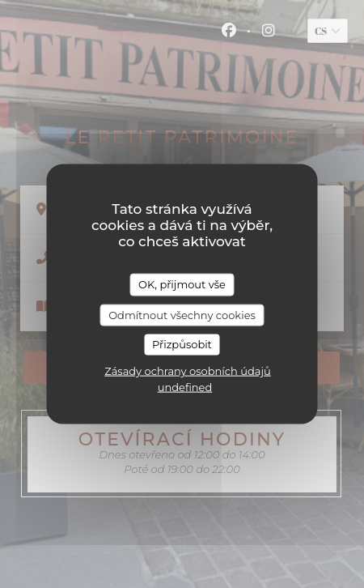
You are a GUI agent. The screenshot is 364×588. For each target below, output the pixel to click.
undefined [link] (185, 386)
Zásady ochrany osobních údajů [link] (188, 370)
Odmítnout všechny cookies (182, 314)
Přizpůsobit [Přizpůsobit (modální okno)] (182, 344)
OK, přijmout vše (182, 284)
